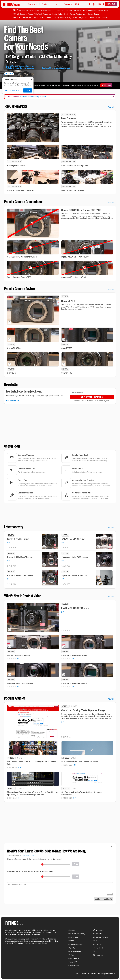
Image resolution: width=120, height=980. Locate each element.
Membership (38, 930)
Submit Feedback (103, 899)
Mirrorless (77, 10)
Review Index (58, 14)
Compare (23, 14)
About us (72, 930)
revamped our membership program (33, 97)
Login (101, 4)
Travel (85, 10)
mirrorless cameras (84, 126)
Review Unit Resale (75, 944)
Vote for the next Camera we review (21, 68)
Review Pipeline (76, 14)
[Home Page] (11, 4)
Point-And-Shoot (49, 10)
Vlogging (69, 10)
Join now (111, 4)
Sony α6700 (27, 18)
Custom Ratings (93, 14)
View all (112, 107)
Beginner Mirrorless (96, 10)
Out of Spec (73, 948)
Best (15, 10)
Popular (17, 18)
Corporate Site (74, 966)
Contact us (72, 955)
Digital (29, 10)
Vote (85, 14)
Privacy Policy (74, 958)
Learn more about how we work (28, 934)
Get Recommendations (92, 397)
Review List (47, 14)
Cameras (22, 10)
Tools (16, 14)
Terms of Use (73, 962)
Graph (66, 14)
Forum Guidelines (75, 951)
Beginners (61, 10)
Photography (37, 10)
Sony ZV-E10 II (61, 18)
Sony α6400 (83, 18)
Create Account (12, 90)
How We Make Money (77, 934)
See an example (13, 401)
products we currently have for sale (34, 943)
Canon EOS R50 (39, 18)
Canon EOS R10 (95, 18)
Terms (32, 855)
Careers (71, 941)
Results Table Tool (35, 14)
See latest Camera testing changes (57, 68)
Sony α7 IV (50, 18)
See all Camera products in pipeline (21, 66)
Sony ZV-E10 (72, 18)
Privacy (27, 855)
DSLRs (97, 126)
